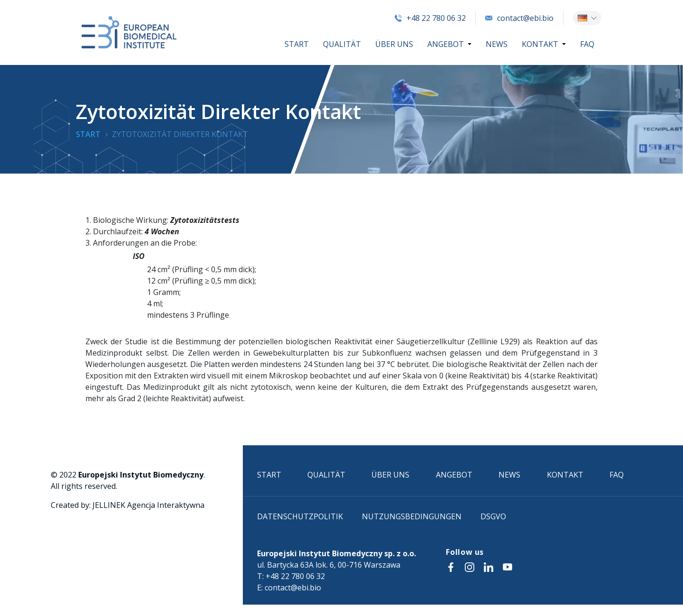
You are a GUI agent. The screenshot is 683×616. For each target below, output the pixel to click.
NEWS (497, 44)
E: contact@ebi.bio (289, 588)
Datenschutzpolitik (300, 516)
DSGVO (493, 516)
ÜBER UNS (394, 44)
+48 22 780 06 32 (430, 18)
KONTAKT (540, 44)
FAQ (587, 44)
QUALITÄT (342, 44)
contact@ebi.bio (519, 18)
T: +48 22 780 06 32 (291, 576)
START (297, 44)
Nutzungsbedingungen (412, 516)
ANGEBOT (446, 44)
